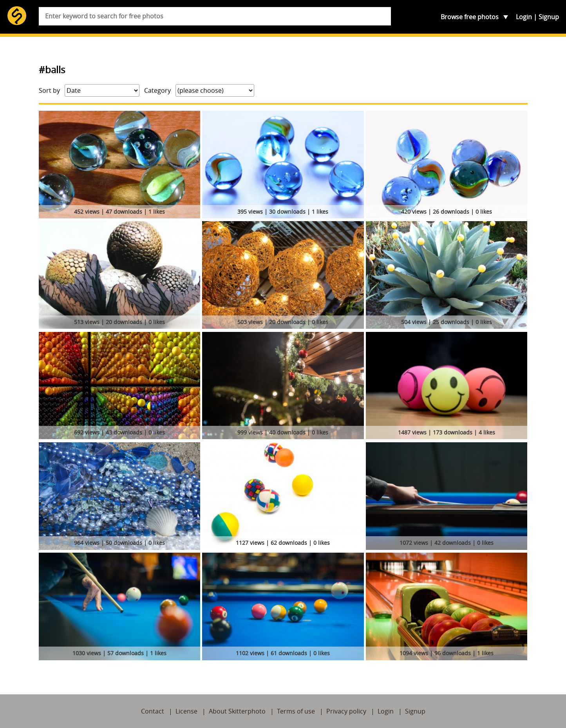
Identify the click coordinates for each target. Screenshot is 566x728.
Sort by (49, 90)
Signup (549, 17)
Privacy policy (346, 711)
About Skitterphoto (237, 711)
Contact (153, 711)
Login (524, 17)
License (186, 711)
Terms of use (296, 711)
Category (157, 90)
